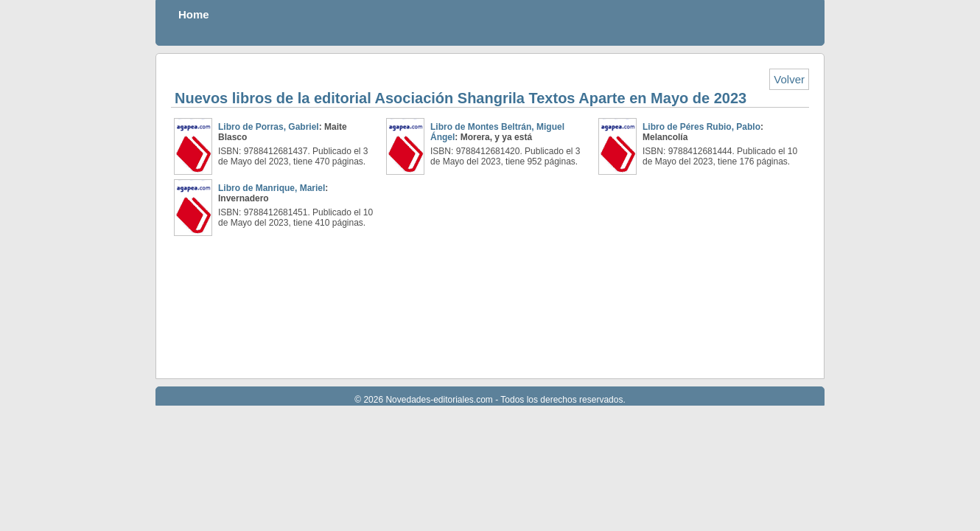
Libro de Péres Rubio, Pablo (701, 127)
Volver (789, 79)
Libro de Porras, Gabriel (269, 127)
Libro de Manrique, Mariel (272, 188)
